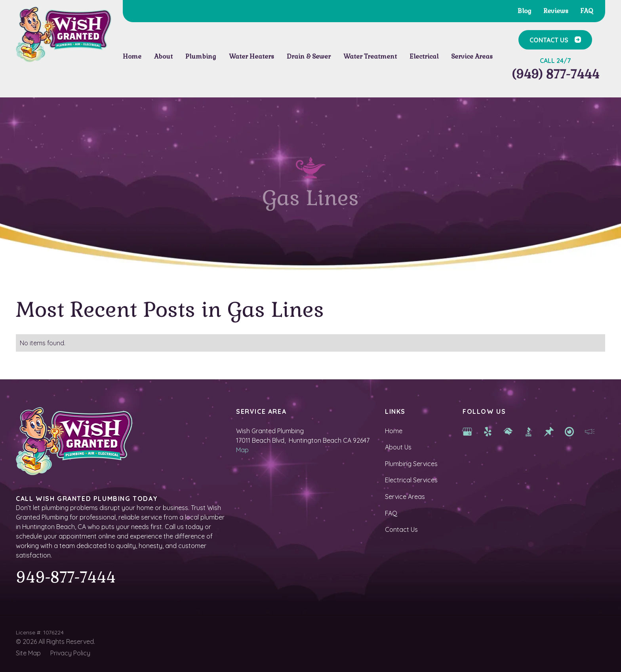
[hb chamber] (590, 431)
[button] (163, 57)
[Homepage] (64, 34)
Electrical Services (411, 480)
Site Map (28, 653)
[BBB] (529, 431)
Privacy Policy (70, 653)
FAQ (391, 513)
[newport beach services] (570, 431)
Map (242, 450)
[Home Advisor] (508, 431)
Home (394, 431)
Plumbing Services (411, 464)
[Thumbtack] (549, 431)
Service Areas (405, 497)
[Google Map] (467, 431)
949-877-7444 (66, 577)
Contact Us (401, 529)
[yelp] (488, 431)
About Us (398, 447)
